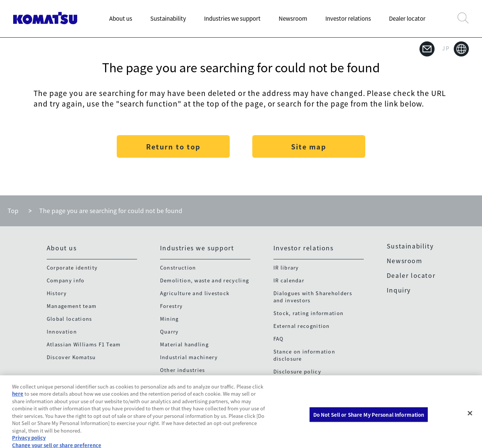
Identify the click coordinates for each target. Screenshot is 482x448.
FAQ (279, 339)
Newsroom (293, 18)
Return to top (173, 147)
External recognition (302, 326)
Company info (66, 280)
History (57, 293)
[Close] (470, 417)
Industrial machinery (189, 357)
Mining (169, 319)
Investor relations (348, 18)
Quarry (169, 331)
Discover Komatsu (71, 357)
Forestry (171, 306)
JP (455, 49)
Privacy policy (29, 442)
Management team (72, 306)
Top (13, 210)
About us (121, 18)
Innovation (62, 331)
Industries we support (232, 18)
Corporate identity (72, 267)
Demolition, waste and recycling (204, 280)
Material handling (184, 344)
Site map (309, 147)
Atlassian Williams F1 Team (84, 344)
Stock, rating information (309, 313)
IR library (286, 267)
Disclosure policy (297, 371)
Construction (178, 267)
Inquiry (399, 290)
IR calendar (289, 280)
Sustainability (168, 18)
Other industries (183, 370)
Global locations (69, 319)
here (18, 398)
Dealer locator (407, 18)
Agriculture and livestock (195, 293)
